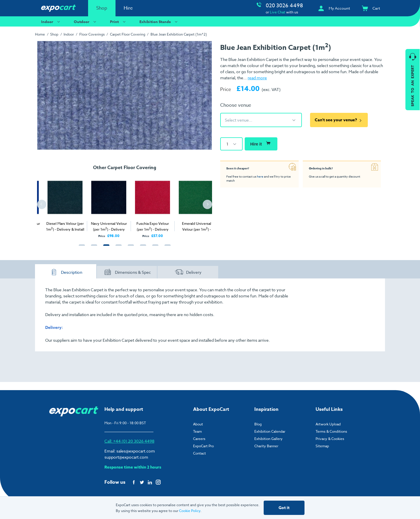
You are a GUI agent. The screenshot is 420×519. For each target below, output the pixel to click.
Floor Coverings (92, 34)
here (260, 176)
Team (197, 431)
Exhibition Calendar (270, 431)
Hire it (261, 143)
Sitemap (322, 446)
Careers (199, 439)
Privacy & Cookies (330, 439)
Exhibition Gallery (268, 439)
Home (40, 34)
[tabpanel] (52, 206)
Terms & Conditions (331, 431)
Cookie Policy (190, 511)
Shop (102, 8)
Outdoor (86, 21)
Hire (128, 8)
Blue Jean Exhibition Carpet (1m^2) (179, 34)
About (198, 424)
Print (119, 21)
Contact (199, 453)
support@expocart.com (126, 457)
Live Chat (278, 12)
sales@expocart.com (136, 451)
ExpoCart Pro (203, 446)
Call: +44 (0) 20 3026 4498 (129, 441)
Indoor (51, 21)
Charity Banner (266, 446)
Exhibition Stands (159, 21)
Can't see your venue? (339, 120)
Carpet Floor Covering (128, 34)
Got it (284, 508)
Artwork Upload (328, 424)
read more (257, 78)
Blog (258, 424)
